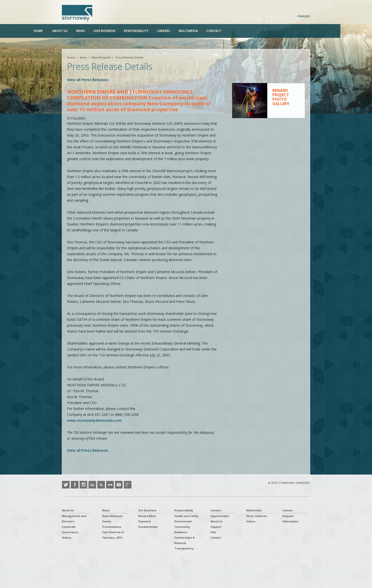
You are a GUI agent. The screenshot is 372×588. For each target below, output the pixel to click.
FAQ (213, 532)
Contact (242, 31)
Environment (183, 521)
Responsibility (164, 31)
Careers (192, 31)
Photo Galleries (257, 516)
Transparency (184, 548)
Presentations (112, 527)
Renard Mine (147, 516)
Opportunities (220, 516)
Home (66, 31)
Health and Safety (186, 516)
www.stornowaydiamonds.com (94, 420)
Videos (251, 521)
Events (107, 521)
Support (216, 527)
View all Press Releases (88, 80)
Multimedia (216, 31)
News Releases (101, 57)
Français (304, 16)
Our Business (133, 31)
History (67, 538)
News (109, 31)
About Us (88, 31)
